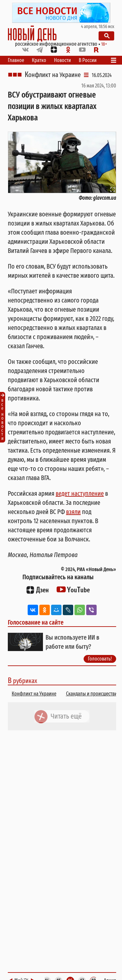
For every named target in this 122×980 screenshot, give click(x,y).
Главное (16, 60)
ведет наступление (80, 493)
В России (88, 60)
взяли (73, 512)
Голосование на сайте (36, 622)
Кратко (39, 60)
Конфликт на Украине (53, 75)
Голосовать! (100, 659)
